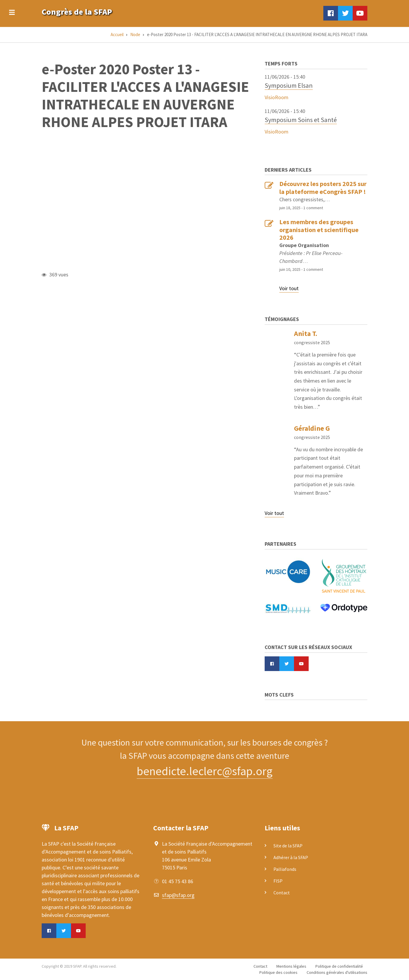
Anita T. (306, 333)
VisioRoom (277, 97)
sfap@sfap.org (178, 895)
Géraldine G (312, 428)
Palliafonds (285, 869)
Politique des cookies (278, 972)
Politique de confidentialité (339, 966)
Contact (282, 893)
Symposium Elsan (289, 85)
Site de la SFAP (288, 846)
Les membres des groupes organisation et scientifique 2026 (319, 230)
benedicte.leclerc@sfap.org (205, 771)
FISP (278, 881)
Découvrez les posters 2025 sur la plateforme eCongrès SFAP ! (323, 188)
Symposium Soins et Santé (301, 120)
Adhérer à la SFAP (291, 857)
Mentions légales (291, 966)
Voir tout (289, 288)
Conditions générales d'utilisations (337, 972)
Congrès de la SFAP (77, 12)
